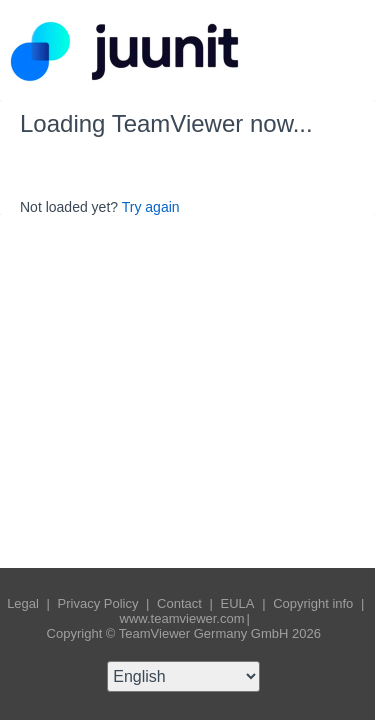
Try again (151, 207)
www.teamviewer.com (182, 618)
